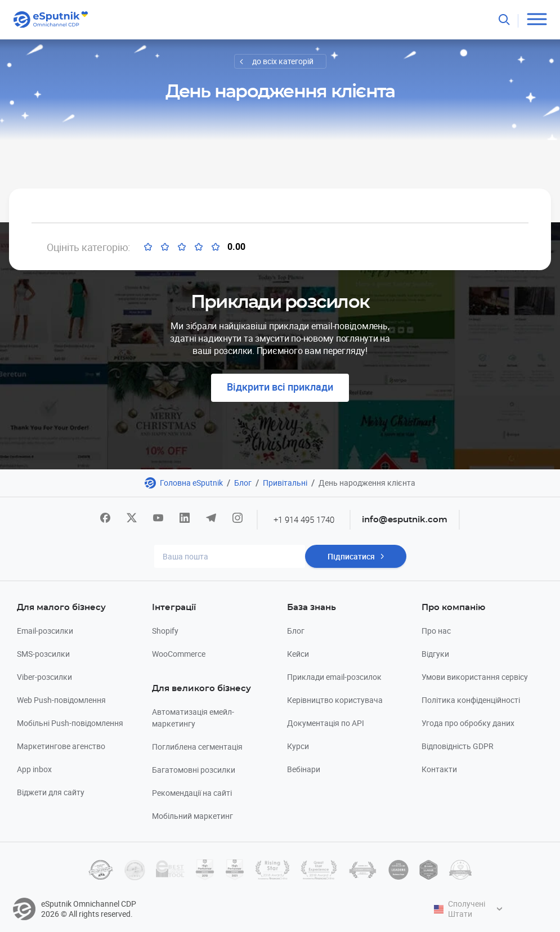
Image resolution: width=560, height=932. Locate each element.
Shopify (165, 631)
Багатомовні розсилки (194, 770)
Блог (243, 483)
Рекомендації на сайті (192, 793)
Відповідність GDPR (458, 746)
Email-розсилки (45, 631)
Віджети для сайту (51, 792)
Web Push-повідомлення (61, 700)
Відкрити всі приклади (280, 387)
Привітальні (285, 483)
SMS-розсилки (43, 654)
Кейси (298, 654)
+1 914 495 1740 (304, 519)
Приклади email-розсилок (334, 677)
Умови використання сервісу (475, 677)
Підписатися (351, 556)
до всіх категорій (283, 61)
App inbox (34, 769)
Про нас (436, 631)
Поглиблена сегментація (197, 747)
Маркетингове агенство (61, 746)
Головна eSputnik (191, 483)
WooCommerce (179, 654)
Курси (298, 746)
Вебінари (304, 769)
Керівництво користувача (335, 700)
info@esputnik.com (405, 520)
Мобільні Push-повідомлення (70, 723)
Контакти (439, 769)
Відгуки (435, 654)
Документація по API (326, 723)
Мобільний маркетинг (192, 816)
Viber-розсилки (44, 677)
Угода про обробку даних (468, 723)
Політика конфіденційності (471, 700)
